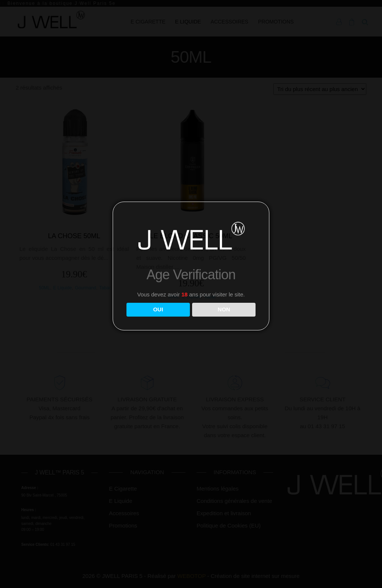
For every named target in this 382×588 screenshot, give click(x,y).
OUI (158, 309)
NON (224, 309)
